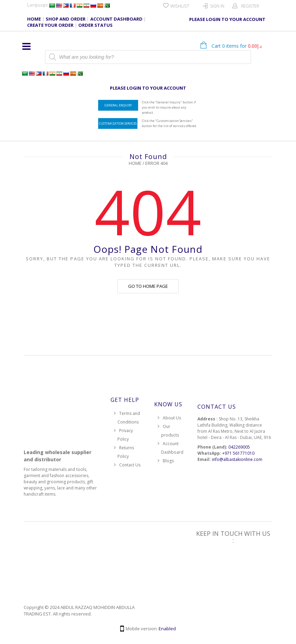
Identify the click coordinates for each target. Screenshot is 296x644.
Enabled (167, 629)
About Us (172, 418)
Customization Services (118, 123)
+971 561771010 (238, 453)
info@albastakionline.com (237, 459)
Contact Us (130, 465)
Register (250, 6)
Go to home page (148, 286)
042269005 (239, 447)
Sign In (217, 6)
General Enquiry (118, 105)
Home (135, 163)
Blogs (168, 461)
